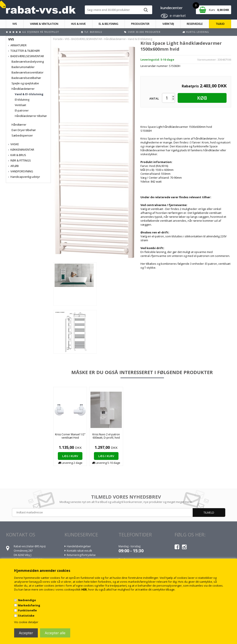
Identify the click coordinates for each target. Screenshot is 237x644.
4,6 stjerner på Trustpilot (41, 32)
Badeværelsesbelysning (28, 62)
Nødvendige (27, 600)
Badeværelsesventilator (28, 72)
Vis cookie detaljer (26, 622)
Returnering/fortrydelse (81, 555)
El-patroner (22, 111)
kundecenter (172, 8)
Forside (58, 39)
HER (84, 589)
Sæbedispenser (22, 135)
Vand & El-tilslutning (29, 94)
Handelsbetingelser (79, 546)
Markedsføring (29, 605)
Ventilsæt (20, 105)
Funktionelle (27, 610)
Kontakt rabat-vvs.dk (79, 551)
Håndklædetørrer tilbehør (31, 116)
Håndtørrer (19, 125)
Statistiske (26, 616)
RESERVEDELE (195, 24)
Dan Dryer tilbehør (24, 130)
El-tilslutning (22, 100)
